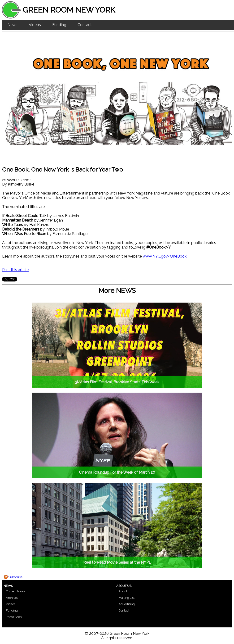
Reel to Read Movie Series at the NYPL (117, 562)
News (13, 25)
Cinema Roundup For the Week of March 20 (117, 472)
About (123, 591)
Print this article (15, 270)
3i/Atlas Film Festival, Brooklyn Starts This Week (117, 382)
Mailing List (127, 598)
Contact (85, 25)
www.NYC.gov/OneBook (165, 256)
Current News (15, 591)
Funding (59, 25)
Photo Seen (14, 617)
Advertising (127, 604)
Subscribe (15, 577)
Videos (35, 25)
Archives (12, 598)
